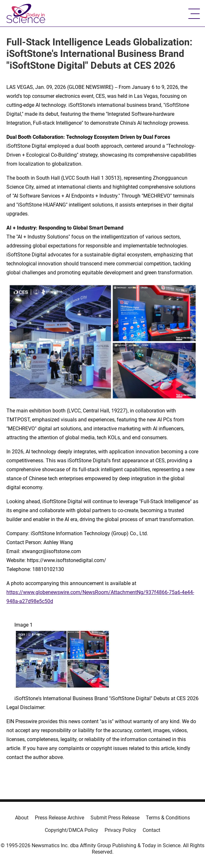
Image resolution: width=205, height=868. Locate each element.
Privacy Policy (120, 830)
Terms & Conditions (168, 818)
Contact (151, 830)
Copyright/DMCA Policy (71, 830)
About (22, 818)
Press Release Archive (59, 818)
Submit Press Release (115, 818)
